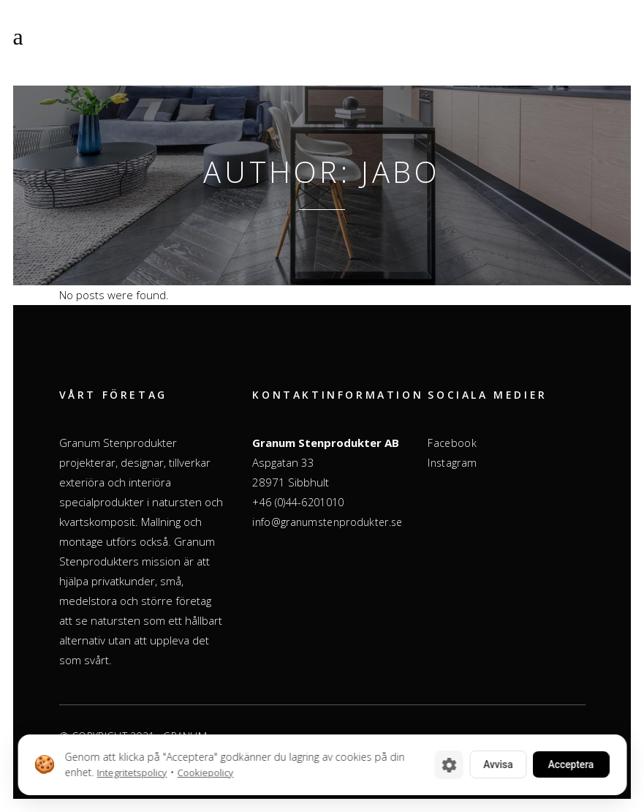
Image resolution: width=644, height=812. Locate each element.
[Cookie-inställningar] (440, 764)
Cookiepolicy (205, 772)
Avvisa (491, 764)
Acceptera (568, 764)
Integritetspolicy (132, 772)
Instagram (452, 463)
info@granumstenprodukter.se (327, 522)
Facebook (452, 443)
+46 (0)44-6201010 (298, 502)
